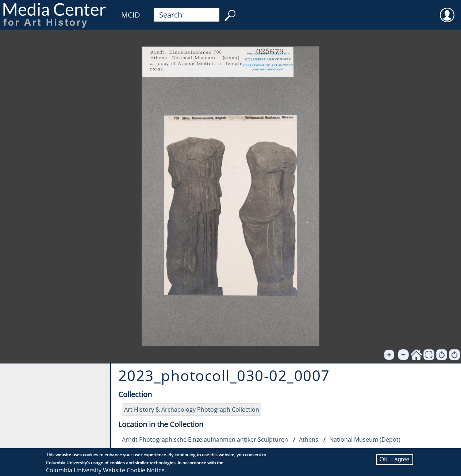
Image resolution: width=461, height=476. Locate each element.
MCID (131, 15)
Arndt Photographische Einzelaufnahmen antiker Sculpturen (205, 439)
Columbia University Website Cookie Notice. (106, 470)
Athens (309, 439)
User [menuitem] (447, 10)
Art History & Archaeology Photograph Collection (192, 410)
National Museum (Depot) (365, 439)
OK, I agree (395, 459)
